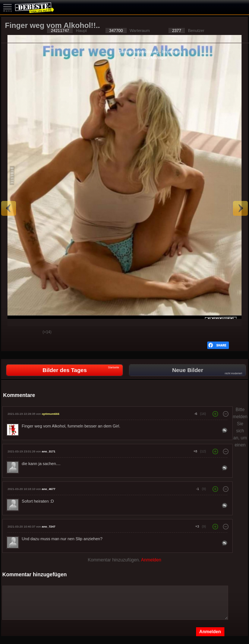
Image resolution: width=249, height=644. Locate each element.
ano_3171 (48, 451)
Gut (13, 333)
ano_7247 (48, 527)
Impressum (172, 52)
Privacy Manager (152, 58)
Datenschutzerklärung (138, 52)
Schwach (31, 333)
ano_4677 (48, 489)
